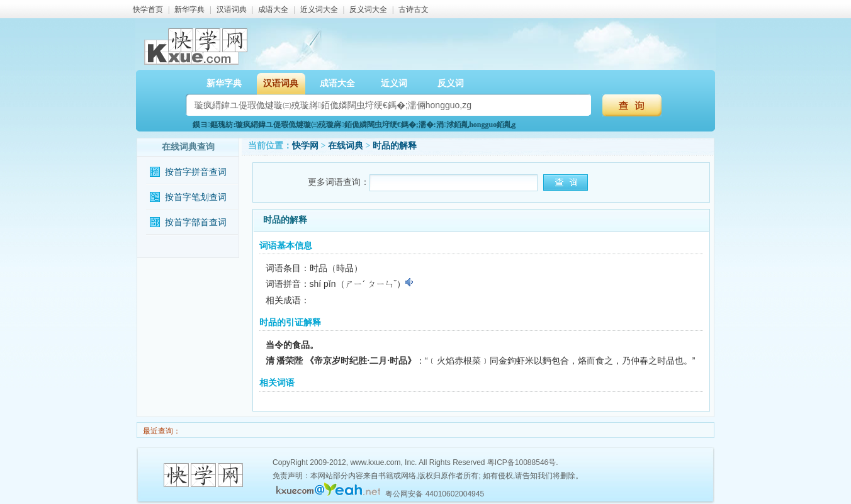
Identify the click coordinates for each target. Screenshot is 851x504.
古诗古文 (414, 9)
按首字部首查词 (196, 222)
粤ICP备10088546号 (521, 462)
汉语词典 (232, 9)
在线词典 (346, 146)
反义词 (451, 83)
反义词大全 (368, 9)
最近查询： (161, 431)
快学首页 (148, 9)
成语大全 (273, 9)
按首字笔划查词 (196, 197)
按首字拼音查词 (196, 172)
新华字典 (189, 9)
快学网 (305, 146)
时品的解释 (395, 146)
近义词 (394, 83)
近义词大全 (319, 9)
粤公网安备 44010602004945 (435, 494)
